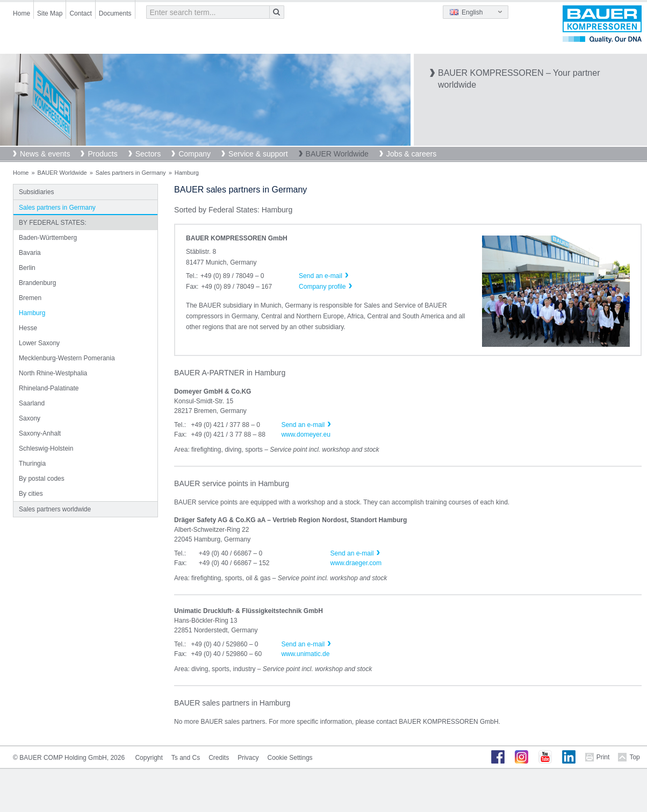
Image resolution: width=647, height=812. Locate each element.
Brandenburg (37, 283)
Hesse (28, 328)
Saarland (32, 403)
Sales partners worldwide (55, 509)
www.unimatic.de (305, 654)
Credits (219, 758)
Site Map (50, 13)
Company (195, 154)
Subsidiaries (36, 192)
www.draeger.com (356, 563)
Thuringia (32, 464)
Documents (115, 13)
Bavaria (30, 253)
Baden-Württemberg (48, 238)
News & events (45, 154)
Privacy (248, 758)
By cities (31, 494)
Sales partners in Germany (131, 173)
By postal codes (42, 479)
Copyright (149, 758)
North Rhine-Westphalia (53, 373)
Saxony (30, 418)
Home (21, 13)
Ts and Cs (186, 758)
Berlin (27, 268)
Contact (80, 13)
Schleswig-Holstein (46, 448)
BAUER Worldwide (337, 154)
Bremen (30, 298)
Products (102, 154)
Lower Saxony (39, 343)
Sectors (148, 154)
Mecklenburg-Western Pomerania (67, 358)
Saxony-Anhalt (40, 433)
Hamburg (32, 313)
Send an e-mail (303, 425)
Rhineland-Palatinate (49, 388)
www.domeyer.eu (305, 435)
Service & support (258, 154)
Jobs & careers (411, 154)
